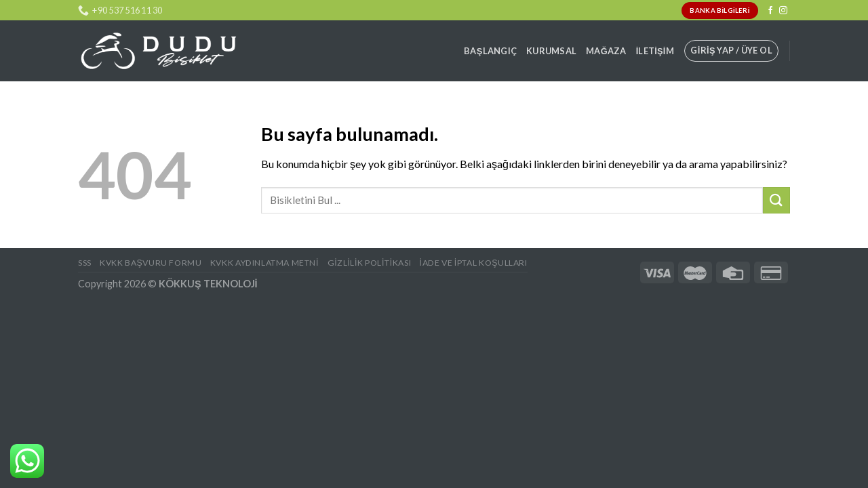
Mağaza (606, 51)
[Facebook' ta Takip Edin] (770, 11)
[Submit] (776, 200)
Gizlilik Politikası (370, 263)
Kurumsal (551, 51)
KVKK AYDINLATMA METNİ (264, 263)
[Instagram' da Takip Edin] (783, 11)
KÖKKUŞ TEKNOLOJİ (208, 284)
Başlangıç (490, 51)
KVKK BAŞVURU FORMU (151, 263)
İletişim (655, 51)
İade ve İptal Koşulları (474, 263)
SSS (85, 263)
